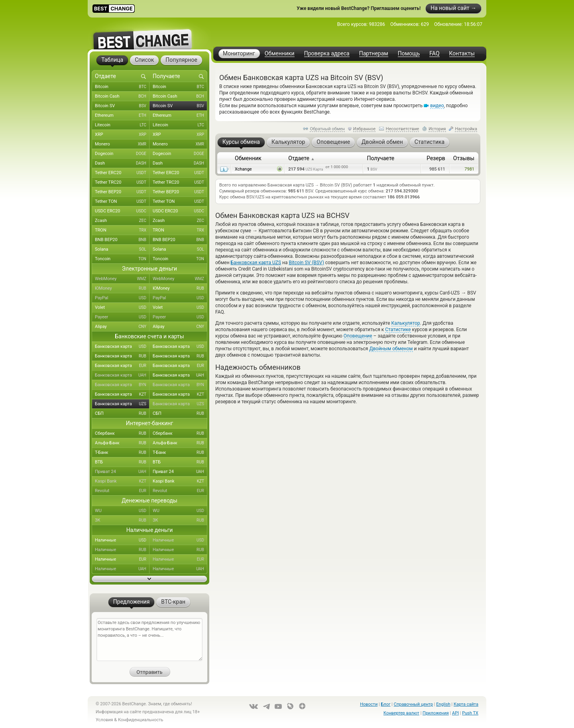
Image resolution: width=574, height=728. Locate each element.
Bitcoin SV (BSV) (306, 263)
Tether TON (122, 202)
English (443, 704)
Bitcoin (122, 87)
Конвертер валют (401, 713)
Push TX (470, 713)
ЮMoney (122, 288)
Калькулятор (406, 323)
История (437, 129)
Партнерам (374, 54)
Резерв (436, 158)
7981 (469, 169)
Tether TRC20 (122, 182)
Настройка (466, 129)
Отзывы (464, 158)
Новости (369, 704)
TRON (122, 230)
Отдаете (301, 158)
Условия (104, 720)
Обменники (280, 54)
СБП (122, 414)
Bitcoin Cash (122, 96)
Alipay (122, 327)
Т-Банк (122, 453)
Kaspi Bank (122, 481)
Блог (385, 704)
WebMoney (122, 279)
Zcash (122, 221)
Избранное (364, 129)
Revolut (122, 491)
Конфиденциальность (141, 720)
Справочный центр (413, 704)
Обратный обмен (327, 129)
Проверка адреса (327, 54)
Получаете (380, 158)
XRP (122, 135)
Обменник (248, 158)
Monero (122, 144)
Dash (122, 163)
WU (122, 511)
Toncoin (122, 259)
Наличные (122, 540)
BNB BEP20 (122, 240)
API (455, 713)
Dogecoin (122, 154)
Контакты (462, 54)
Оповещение (358, 336)
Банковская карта (122, 347)
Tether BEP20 (122, 192)
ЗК (122, 520)
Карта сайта (466, 704)
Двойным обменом (391, 349)
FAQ (434, 54)
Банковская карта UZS (256, 263)
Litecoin (122, 125)
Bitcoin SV (122, 106)
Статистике (398, 330)
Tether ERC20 (122, 173)
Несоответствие (403, 129)
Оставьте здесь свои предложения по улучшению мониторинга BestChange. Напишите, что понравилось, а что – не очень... (149, 640)
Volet (122, 308)
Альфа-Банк (122, 443)
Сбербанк (122, 434)
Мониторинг (239, 53)
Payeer (122, 317)
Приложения (436, 713)
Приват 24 (122, 472)
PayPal (122, 298)
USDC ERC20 (122, 211)
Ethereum (122, 116)
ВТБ (122, 462)
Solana (122, 249)
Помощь (409, 54)
